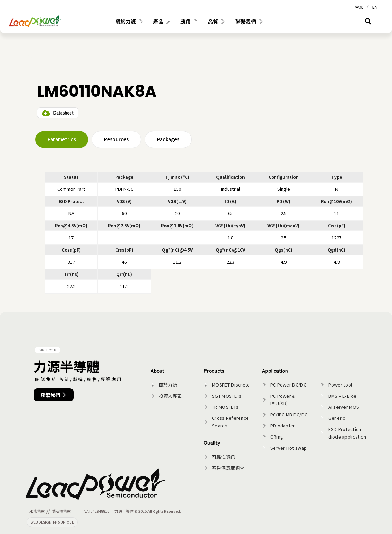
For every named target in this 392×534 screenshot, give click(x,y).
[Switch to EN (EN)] (375, 6)
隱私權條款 (61, 511)
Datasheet (64, 113)
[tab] (62, 139)
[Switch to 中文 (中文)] (359, 6)
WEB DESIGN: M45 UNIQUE (52, 522)
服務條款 (37, 511)
